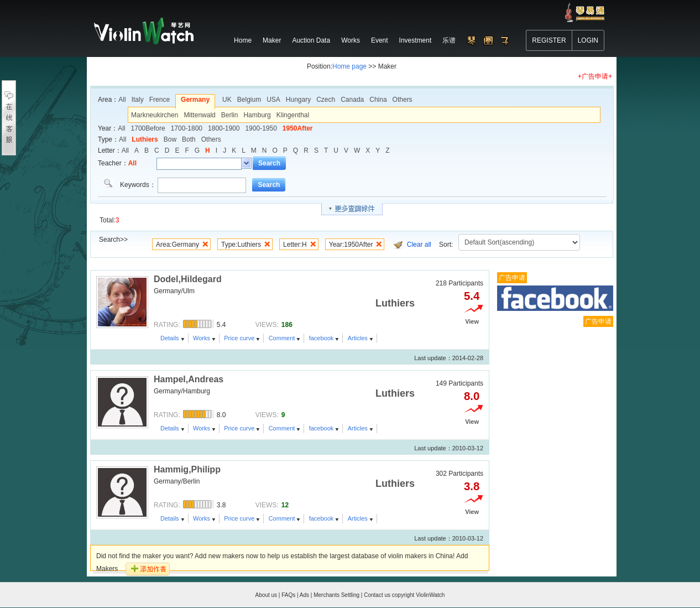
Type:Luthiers (241, 245)
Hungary (298, 100)
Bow (170, 139)
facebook (322, 338)
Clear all (419, 245)
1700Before (148, 128)
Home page (349, 66)
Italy (138, 100)
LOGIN (588, 40)
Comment (282, 338)
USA (273, 100)
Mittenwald (199, 115)
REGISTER (549, 40)
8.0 (472, 396)
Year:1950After (351, 245)
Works (202, 338)
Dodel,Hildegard (188, 279)
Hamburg (257, 115)
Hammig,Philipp (187, 469)
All (122, 100)
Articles (358, 338)
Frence (160, 100)
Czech (326, 100)
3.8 (472, 486)
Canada (352, 100)
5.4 (472, 296)
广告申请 (512, 278)
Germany (195, 100)
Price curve (239, 338)
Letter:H (295, 245)
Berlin (230, 115)
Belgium (249, 100)
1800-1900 (224, 128)
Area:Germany (177, 245)
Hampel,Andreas (189, 379)
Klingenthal (293, 115)
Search (269, 163)
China (378, 100)
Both (189, 139)
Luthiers (145, 139)
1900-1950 (261, 128)
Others (403, 100)
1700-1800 (187, 128)
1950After (298, 128)
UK (227, 100)
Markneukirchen (155, 115)
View (472, 321)
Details (170, 338)
